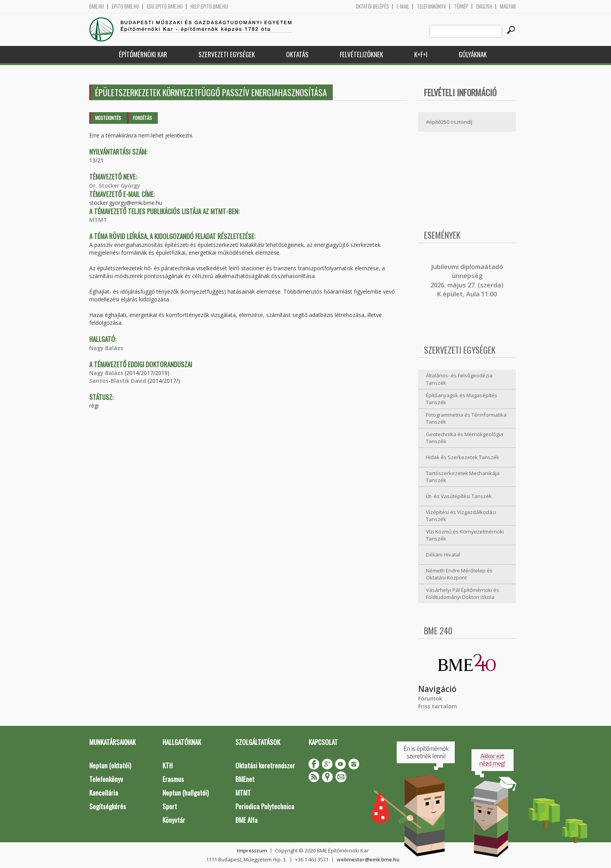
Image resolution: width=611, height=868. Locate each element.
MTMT (98, 220)
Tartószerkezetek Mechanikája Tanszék (463, 477)
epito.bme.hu (125, 6)
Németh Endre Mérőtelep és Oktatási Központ (459, 574)
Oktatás (297, 54)
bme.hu (97, 6)
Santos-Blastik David (118, 381)
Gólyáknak (473, 54)
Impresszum (252, 850)
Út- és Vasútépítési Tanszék (459, 496)
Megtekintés (108, 118)
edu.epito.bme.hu (165, 6)
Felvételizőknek (361, 54)
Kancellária (104, 793)
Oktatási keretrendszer (265, 765)
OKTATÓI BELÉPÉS (372, 6)
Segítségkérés (108, 806)
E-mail (403, 6)
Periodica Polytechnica (265, 806)
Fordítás (142, 118)
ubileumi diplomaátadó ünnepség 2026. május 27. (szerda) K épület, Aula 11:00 (467, 280)
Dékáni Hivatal (443, 555)
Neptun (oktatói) (110, 765)
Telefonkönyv (432, 6)
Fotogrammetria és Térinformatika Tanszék (466, 418)
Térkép (461, 6)
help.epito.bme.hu (209, 6)
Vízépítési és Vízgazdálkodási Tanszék (461, 516)
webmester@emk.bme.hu (368, 859)
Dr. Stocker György (115, 186)
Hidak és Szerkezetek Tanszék (463, 457)
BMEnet (245, 779)
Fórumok (430, 698)
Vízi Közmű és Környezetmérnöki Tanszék (465, 535)
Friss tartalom (438, 706)
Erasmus (173, 779)
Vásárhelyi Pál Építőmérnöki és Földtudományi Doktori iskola (463, 594)
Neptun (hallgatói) (185, 793)
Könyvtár (174, 820)
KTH (168, 765)
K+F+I (421, 54)
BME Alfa (246, 820)
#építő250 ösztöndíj (449, 122)
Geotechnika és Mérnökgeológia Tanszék (464, 438)
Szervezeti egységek (227, 54)
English (484, 6)
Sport (170, 806)
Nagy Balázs (106, 348)
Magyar (508, 6)
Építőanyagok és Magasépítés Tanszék (462, 399)
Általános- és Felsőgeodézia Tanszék (459, 379)
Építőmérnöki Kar (143, 54)
